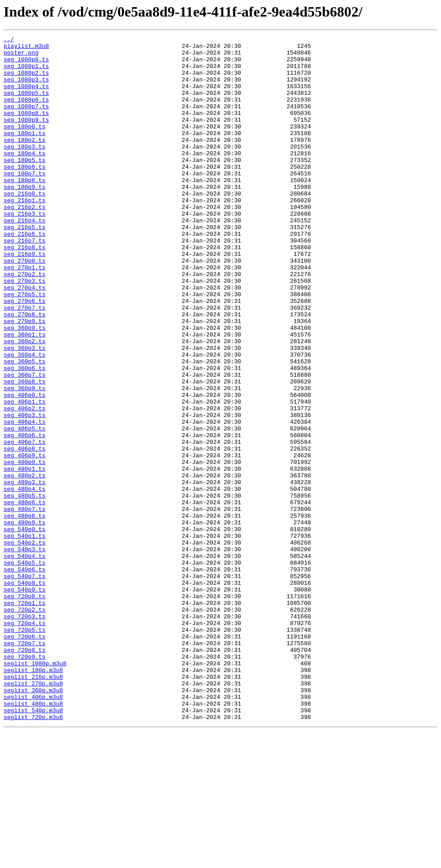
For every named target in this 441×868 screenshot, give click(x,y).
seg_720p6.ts (25, 757)
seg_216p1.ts (25, 234)
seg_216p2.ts (25, 242)
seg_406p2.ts (25, 483)
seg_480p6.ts (25, 596)
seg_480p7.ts (25, 604)
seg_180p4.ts (25, 177)
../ (9, 40)
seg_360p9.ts (25, 459)
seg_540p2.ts (25, 644)
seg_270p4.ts (25, 338)
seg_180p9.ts (25, 217)
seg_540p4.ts (25, 660)
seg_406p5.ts (25, 507)
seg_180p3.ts (25, 169)
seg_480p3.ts (25, 572)
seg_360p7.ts (25, 443)
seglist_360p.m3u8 (33, 821)
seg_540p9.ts (25, 701)
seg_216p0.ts (25, 226)
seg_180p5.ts (25, 185)
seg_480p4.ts (25, 580)
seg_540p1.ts (25, 636)
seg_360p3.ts (25, 411)
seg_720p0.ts (25, 709)
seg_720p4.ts (25, 741)
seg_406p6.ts (25, 515)
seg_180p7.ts (25, 201)
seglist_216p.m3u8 (33, 805)
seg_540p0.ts (25, 628)
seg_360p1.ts (25, 395)
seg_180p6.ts (25, 193)
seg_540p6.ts (25, 677)
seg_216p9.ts (25, 298)
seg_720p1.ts (25, 717)
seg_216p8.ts (25, 290)
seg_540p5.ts (25, 668)
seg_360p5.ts (25, 427)
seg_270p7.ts (25, 362)
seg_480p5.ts (25, 588)
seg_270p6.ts (25, 354)
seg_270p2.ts (25, 322)
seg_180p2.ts (25, 161)
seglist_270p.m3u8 (33, 813)
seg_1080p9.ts (26, 137)
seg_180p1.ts (25, 153)
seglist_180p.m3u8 (33, 797)
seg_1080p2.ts (26, 81)
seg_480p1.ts (25, 556)
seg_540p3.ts (25, 652)
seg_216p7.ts (25, 282)
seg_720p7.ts (25, 765)
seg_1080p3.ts (26, 89)
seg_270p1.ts (25, 314)
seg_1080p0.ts (26, 64)
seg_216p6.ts (25, 274)
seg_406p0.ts (25, 467)
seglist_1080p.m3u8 (35, 789)
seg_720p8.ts (25, 773)
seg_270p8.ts (25, 370)
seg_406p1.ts (25, 475)
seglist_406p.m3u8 (33, 830)
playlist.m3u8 (26, 48)
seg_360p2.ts (25, 403)
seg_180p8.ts (25, 209)
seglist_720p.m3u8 (33, 854)
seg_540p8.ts (25, 693)
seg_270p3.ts (25, 330)
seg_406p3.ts (25, 491)
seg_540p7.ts (25, 685)
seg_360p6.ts (25, 435)
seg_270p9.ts (25, 379)
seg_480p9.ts (25, 620)
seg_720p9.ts (25, 781)
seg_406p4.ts (25, 499)
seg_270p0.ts (25, 306)
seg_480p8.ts (25, 612)
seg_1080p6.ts (26, 113)
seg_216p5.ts (25, 266)
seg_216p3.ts (25, 250)
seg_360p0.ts (25, 387)
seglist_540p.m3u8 (33, 846)
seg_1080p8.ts (26, 129)
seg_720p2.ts (25, 725)
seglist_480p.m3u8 (33, 838)
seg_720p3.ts (25, 733)
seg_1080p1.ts (26, 72)
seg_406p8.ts (25, 532)
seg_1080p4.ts (26, 97)
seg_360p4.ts (25, 419)
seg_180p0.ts (25, 145)
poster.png (21, 56)
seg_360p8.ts (25, 451)
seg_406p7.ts (25, 523)
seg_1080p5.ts (26, 105)
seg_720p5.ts (25, 749)
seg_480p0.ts (25, 548)
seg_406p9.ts (25, 540)
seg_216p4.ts (25, 258)
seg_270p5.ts (25, 346)
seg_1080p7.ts (26, 121)
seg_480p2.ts (25, 564)
